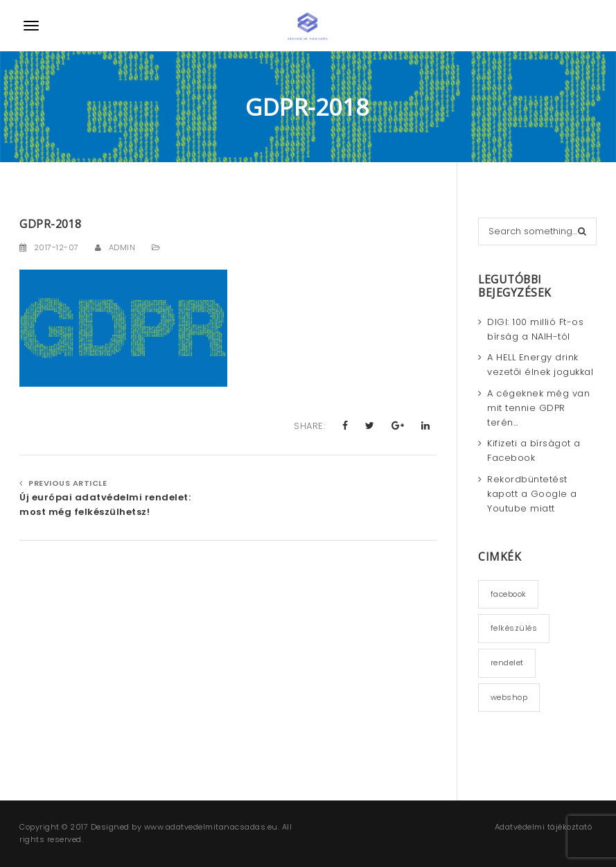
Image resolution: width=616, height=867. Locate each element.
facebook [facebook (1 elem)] (509, 594)
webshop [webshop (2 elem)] (509, 697)
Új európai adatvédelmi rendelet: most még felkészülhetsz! (105, 505)
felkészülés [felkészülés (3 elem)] (514, 628)
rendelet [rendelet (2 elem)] (507, 663)
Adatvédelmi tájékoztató (544, 827)
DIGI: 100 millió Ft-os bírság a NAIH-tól (535, 329)
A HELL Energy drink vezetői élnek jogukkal (540, 365)
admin (122, 247)
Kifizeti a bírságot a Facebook (534, 450)
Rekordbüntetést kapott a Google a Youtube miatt (532, 494)
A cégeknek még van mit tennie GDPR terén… (538, 408)
